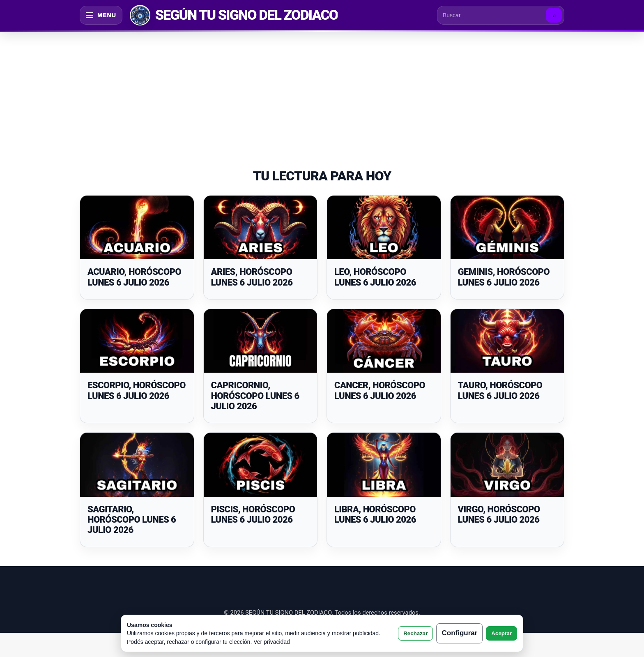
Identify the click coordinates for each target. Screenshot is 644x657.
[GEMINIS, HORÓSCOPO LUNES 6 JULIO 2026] (507, 228)
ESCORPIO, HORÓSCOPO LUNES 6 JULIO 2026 (137, 390)
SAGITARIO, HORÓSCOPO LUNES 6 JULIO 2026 (132, 520)
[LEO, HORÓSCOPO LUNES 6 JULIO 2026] (384, 228)
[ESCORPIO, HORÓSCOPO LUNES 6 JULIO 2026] (137, 341)
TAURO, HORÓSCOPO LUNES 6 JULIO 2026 (500, 390)
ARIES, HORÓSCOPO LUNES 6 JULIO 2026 (252, 277)
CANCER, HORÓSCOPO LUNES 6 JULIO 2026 (380, 390)
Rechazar (415, 633)
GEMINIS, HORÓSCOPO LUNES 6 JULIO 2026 (504, 277)
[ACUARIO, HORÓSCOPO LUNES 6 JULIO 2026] (137, 228)
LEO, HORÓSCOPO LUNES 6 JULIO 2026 (375, 277)
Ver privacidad (272, 642)
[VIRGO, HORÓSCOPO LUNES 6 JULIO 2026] (507, 465)
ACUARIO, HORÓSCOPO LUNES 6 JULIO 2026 (134, 277)
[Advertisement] (322, 91)
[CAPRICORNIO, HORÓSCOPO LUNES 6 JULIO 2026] (261, 341)
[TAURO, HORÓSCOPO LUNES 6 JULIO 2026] (507, 341)
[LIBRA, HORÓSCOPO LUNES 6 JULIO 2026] (384, 465)
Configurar (459, 633)
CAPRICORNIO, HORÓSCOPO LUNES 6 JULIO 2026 (255, 396)
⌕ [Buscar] (554, 15)
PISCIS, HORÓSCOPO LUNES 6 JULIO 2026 (253, 514)
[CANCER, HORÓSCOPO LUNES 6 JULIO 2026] (384, 341)
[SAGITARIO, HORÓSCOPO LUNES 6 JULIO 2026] (137, 465)
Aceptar (501, 633)
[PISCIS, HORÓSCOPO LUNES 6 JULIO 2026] (261, 465)
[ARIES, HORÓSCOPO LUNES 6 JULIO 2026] (261, 228)
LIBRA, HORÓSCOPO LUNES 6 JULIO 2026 (375, 514)
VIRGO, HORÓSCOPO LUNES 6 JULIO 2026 (499, 514)
